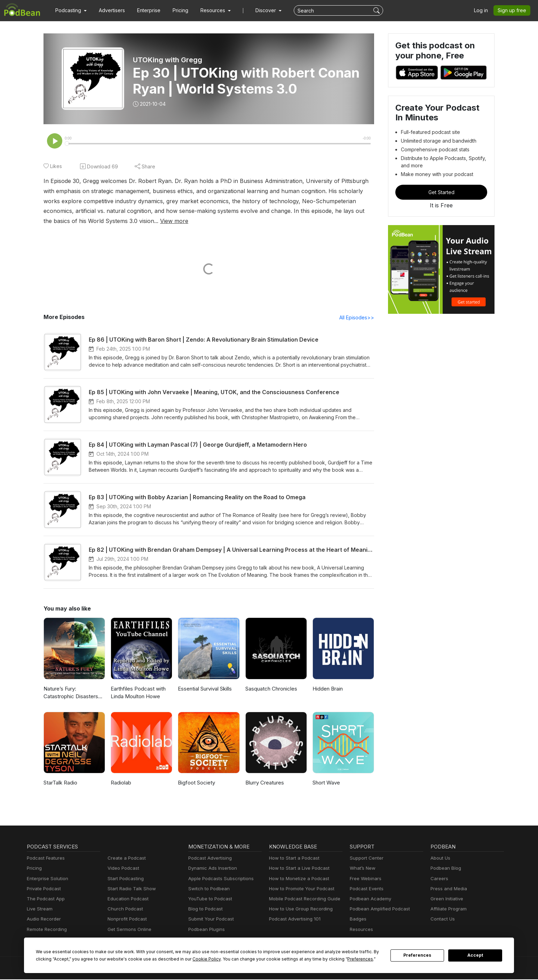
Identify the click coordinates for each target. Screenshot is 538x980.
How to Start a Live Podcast (297, 869)
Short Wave (326, 783)
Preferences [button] (333, 959)
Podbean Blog (445, 869)
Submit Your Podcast (209, 920)
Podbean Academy (369, 899)
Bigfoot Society (195, 783)
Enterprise (145, 10)
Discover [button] (259, 10)
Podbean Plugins (206, 930)
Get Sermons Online (128, 930)
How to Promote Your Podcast (300, 889)
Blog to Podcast (204, 910)
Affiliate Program (447, 910)
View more (77, 221)
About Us (440, 859)
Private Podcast (43, 889)
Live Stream (39, 910)
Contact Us (442, 920)
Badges (358, 920)
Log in (483, 10)
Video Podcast (122, 869)
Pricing (176, 10)
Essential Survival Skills (205, 689)
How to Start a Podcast (292, 859)
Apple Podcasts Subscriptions (219, 879)
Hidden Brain (328, 689)
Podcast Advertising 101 (294, 920)
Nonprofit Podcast (126, 920)
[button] (70, 10)
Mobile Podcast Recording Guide (303, 899)
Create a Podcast (125, 859)
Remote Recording (46, 930)
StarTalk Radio (61, 783)
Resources (361, 930)
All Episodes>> (358, 318)
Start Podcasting (124, 879)
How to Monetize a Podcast (297, 879)
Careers (439, 879)
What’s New (362, 869)
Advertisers (109, 10)
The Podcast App (44, 899)
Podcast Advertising (208, 859)
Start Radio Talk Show (130, 889)
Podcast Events (366, 889)
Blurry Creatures (264, 783)
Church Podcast (124, 910)
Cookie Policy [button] (184, 959)
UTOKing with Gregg (167, 60)
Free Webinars (365, 879)
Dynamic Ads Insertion (211, 869)
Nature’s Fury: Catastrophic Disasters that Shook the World (70, 694)
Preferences (417, 955)
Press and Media (448, 889)
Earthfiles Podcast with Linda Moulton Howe (137, 693)
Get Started (441, 192)
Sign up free (513, 10)
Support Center (365, 859)
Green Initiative (446, 899)
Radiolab (121, 783)
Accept (475, 955)
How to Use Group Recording (299, 910)
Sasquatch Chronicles (271, 689)
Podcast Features (45, 859)
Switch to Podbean (207, 889)
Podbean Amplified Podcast (378, 910)
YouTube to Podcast (209, 899)
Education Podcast (127, 899)
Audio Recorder (43, 920)
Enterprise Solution (46, 879)
